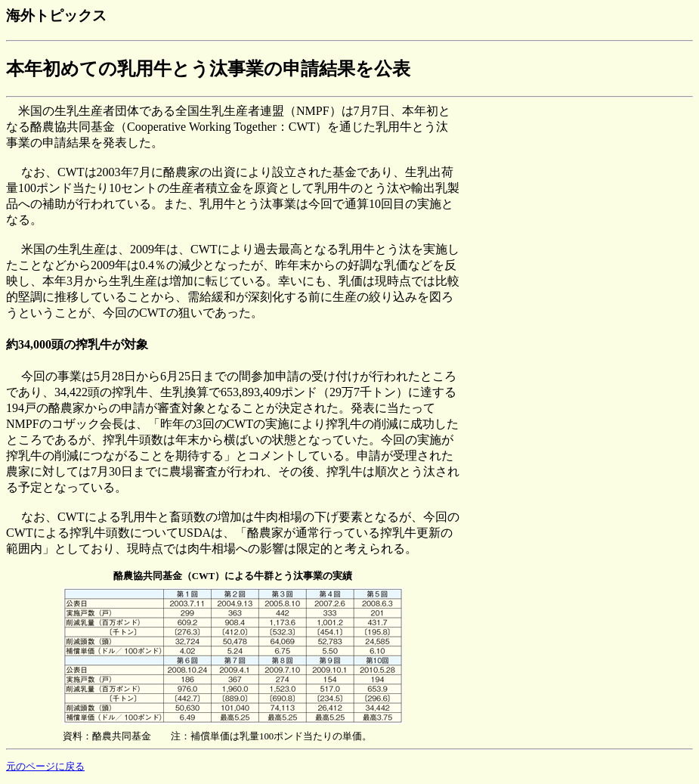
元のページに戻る (45, 767)
